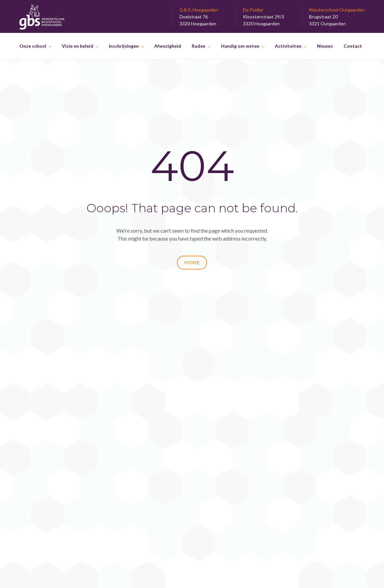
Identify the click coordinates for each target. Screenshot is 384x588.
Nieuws (325, 46)
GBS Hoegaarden (201, 576)
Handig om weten (240, 46)
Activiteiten (288, 46)
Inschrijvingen (124, 46)
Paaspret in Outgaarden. (295, 437)
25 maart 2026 (152, 405)
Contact (353, 46)
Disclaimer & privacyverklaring (54, 508)
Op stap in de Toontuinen (295, 469)
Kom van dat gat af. (289, 453)
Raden (199, 46)
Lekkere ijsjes (283, 398)
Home (192, 263)
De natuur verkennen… (292, 422)
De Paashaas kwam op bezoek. (302, 430)
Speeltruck (150, 432)
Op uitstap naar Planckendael (300, 461)
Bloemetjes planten (289, 445)
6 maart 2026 (151, 422)
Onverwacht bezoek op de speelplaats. (181, 415)
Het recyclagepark (288, 414)
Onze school (33, 46)
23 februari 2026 (155, 439)
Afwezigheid (168, 46)
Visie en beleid (78, 46)
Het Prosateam (155, 398)
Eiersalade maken (287, 406)
